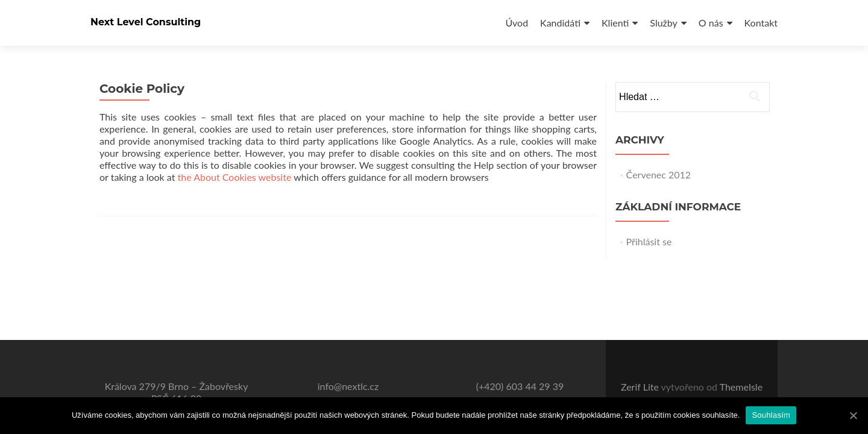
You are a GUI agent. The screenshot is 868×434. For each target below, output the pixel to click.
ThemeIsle (741, 387)
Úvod (517, 23)
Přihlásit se (649, 241)
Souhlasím (771, 415)
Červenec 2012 (659, 175)
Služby (663, 23)
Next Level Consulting (146, 22)
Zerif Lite (641, 387)
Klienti (615, 23)
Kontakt (761, 23)
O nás (711, 23)
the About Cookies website (235, 177)
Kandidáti (560, 23)
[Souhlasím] (853, 415)
